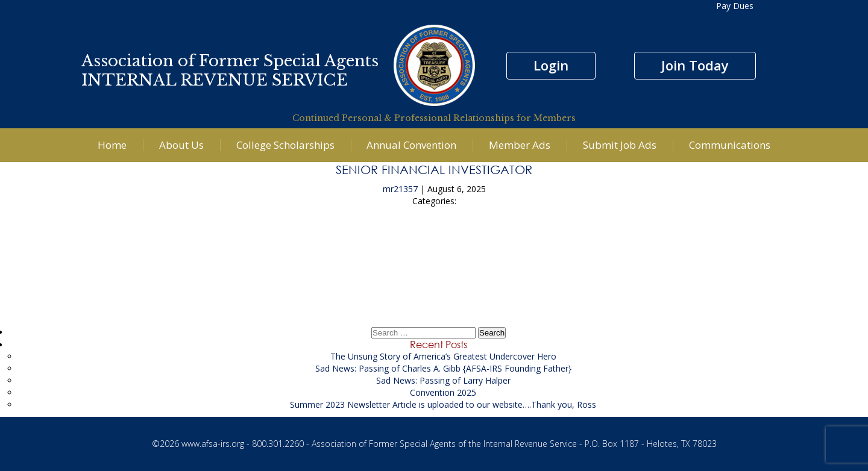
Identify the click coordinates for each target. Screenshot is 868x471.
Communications (730, 145)
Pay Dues (735, 6)
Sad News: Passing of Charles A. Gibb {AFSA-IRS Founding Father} (443, 368)
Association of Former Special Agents (230, 61)
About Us (181, 145)
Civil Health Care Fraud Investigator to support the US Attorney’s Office (434, 279)
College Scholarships (285, 145)
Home (112, 145)
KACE (434, 245)
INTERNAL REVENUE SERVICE (215, 80)
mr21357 (400, 189)
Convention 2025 (443, 392)
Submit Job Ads (620, 145)
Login (551, 65)
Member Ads (520, 145)
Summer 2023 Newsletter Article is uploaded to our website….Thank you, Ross (443, 404)
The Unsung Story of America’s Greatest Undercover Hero (443, 356)
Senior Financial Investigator (434, 169)
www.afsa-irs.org (213, 444)
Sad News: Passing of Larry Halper (443, 380)
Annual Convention (411, 145)
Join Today (695, 65)
